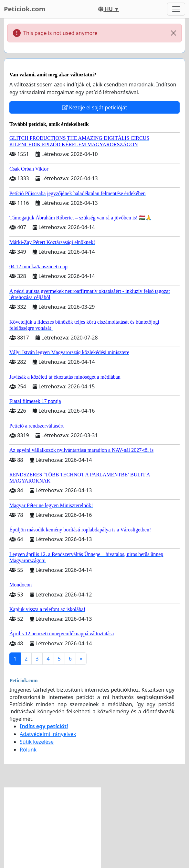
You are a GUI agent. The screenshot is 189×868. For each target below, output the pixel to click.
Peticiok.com (25, 9)
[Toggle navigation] (176, 9)
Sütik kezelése (37, 742)
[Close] (173, 33)
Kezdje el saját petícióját (95, 107)
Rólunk (28, 750)
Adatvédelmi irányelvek (48, 734)
